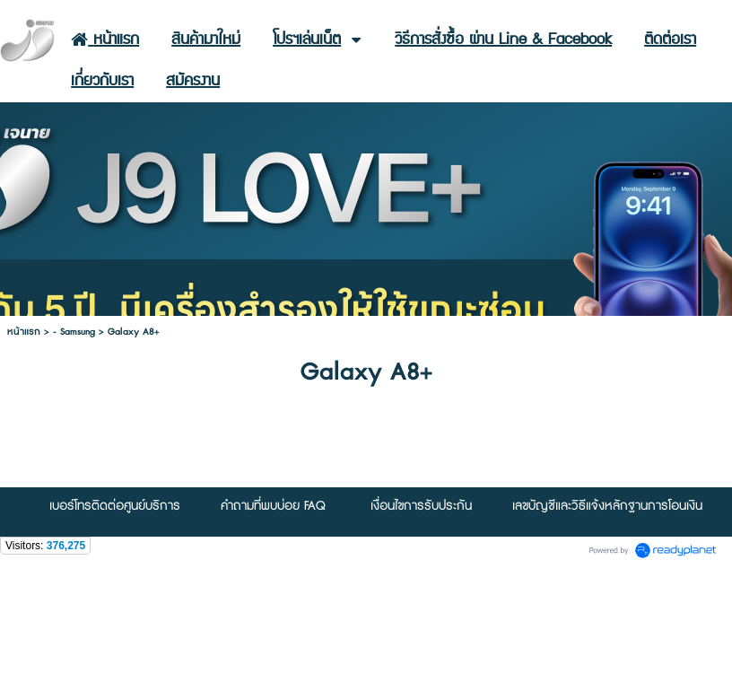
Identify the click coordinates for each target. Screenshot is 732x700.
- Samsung (74, 332)
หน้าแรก (24, 332)
